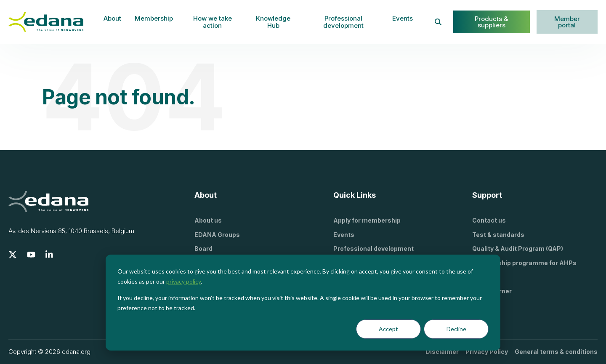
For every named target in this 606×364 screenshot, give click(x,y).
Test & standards (498, 235)
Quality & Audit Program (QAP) (518, 248)
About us (208, 220)
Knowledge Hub (273, 22)
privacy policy (183, 281)
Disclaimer (442, 352)
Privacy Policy (487, 352)
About (112, 18)
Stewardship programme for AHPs (524, 263)
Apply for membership (367, 220)
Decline (456, 329)
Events (403, 18)
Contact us (489, 220)
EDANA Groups (217, 235)
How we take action (213, 22)
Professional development (343, 22)
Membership (154, 18)
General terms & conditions (556, 352)
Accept (388, 329)
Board (203, 248)
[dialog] (303, 303)
